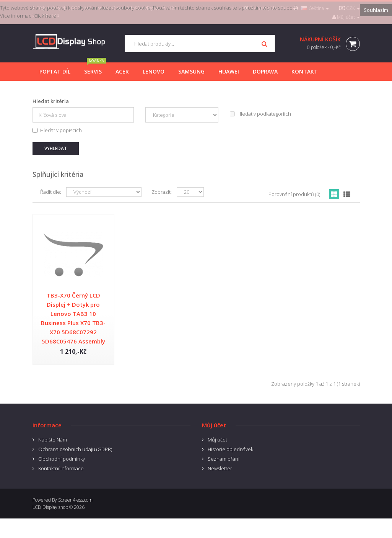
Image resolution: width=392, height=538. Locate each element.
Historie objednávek (230, 449)
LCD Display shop (50, 507)
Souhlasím (376, 10)
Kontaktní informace (61, 468)
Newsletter (220, 468)
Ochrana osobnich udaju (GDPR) (75, 449)
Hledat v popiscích (57, 130)
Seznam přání (224, 459)
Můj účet (217, 440)
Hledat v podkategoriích (260, 114)
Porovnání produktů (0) (294, 194)
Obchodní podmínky (62, 459)
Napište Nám (53, 440)
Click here (45, 16)
